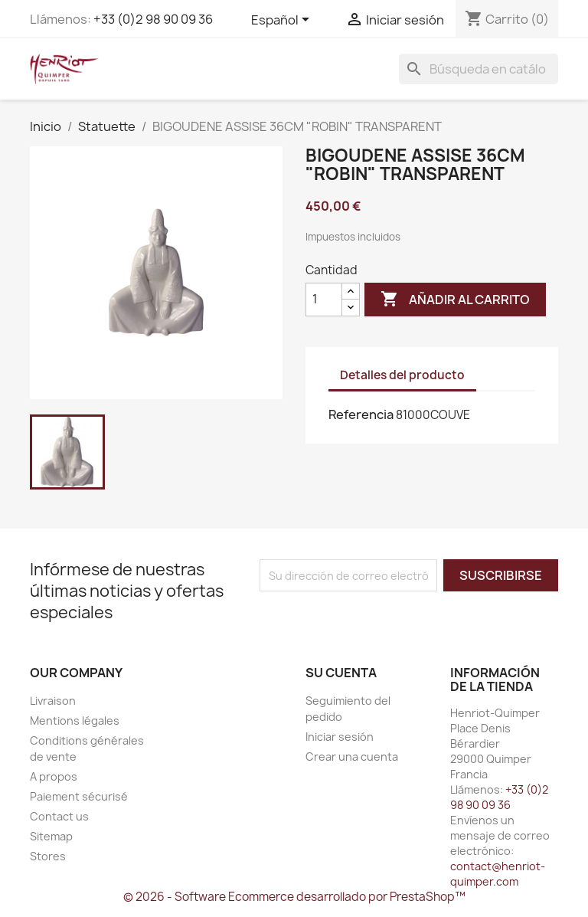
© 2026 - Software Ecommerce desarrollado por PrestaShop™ (294, 897)
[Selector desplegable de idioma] (283, 21)
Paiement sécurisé (79, 796)
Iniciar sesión (340, 737)
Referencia (361, 414)
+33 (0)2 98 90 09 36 (153, 19)
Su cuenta (341, 673)
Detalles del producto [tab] (402, 375)
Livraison (53, 701)
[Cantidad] (324, 300)
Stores (48, 856)
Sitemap (51, 836)
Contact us (59, 816)
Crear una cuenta (352, 757)
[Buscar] (479, 69)
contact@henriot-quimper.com (498, 874)
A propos (54, 776)
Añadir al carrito (455, 300)
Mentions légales (75, 720)
